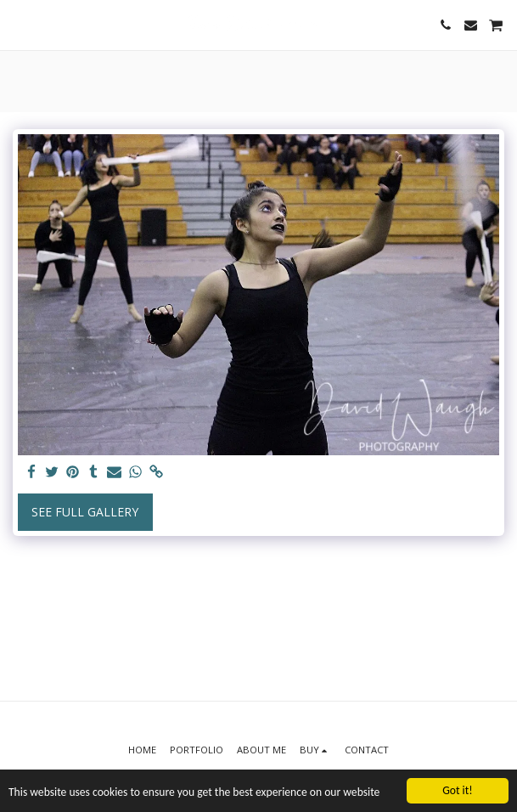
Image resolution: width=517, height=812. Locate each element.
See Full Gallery (85, 512)
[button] (19, 24)
